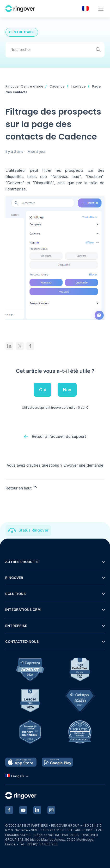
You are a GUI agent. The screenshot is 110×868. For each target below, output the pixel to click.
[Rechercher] (55, 50)
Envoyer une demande (83, 465)
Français (17, 776)
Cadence (57, 86)
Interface (78, 86)
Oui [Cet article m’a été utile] (42, 390)
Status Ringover (33, 530)
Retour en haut (22, 487)
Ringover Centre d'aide (24, 86)
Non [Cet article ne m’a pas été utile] (67, 390)
